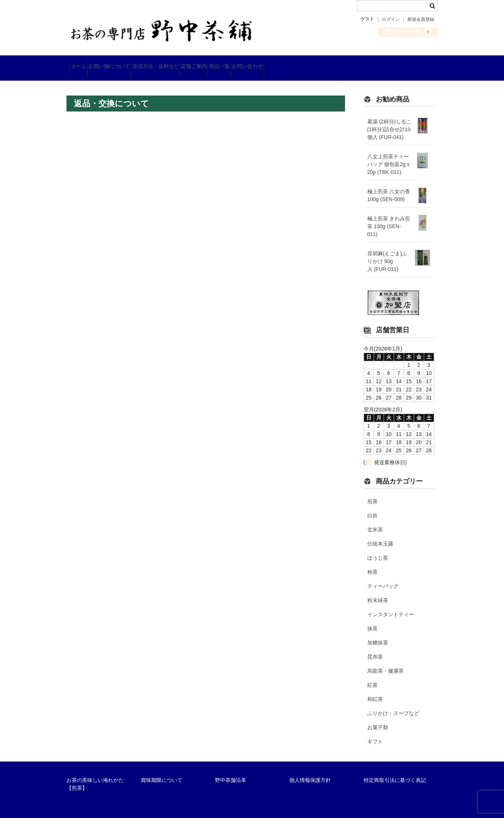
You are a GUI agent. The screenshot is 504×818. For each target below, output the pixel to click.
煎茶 (373, 492)
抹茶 (373, 619)
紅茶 (373, 676)
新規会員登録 (421, 19)
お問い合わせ (316, 63)
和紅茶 (375, 690)
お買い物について (126, 63)
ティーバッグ (383, 577)
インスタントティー (391, 605)
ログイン (391, 19)
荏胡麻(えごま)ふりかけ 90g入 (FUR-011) (387, 252)
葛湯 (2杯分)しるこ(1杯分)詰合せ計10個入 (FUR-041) (389, 120)
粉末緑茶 (378, 591)
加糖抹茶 (378, 633)
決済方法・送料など (185, 63)
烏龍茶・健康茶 (386, 662)
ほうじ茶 (378, 549)
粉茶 (373, 563)
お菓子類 (378, 718)
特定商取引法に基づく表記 (395, 771)
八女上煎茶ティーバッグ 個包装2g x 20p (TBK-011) (388, 155)
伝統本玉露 (380, 534)
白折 (373, 506)
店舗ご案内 (237, 63)
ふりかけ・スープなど (393, 704)
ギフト (375, 732)
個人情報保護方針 (310, 771)
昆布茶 (375, 647)
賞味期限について (162, 771)
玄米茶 (375, 520)
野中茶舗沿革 (231, 771)
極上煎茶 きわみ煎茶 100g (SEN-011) (389, 217)
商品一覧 (275, 63)
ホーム (82, 63)
